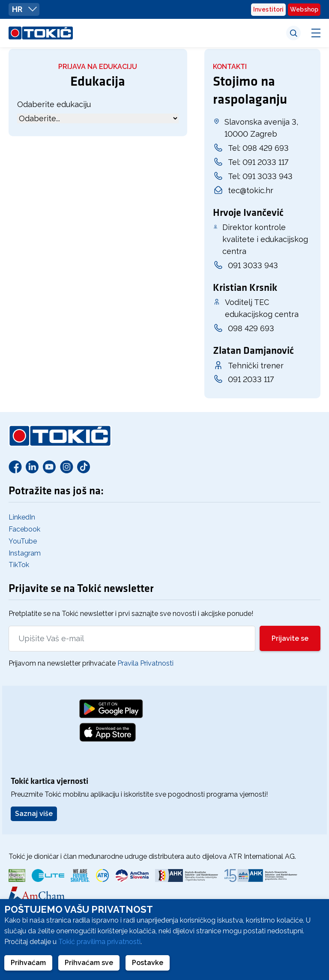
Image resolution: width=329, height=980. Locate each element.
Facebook (24, 529)
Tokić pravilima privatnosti (99, 942)
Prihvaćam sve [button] (89, 963)
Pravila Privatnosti (145, 663)
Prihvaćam (28, 963)
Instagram (25, 553)
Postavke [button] (148, 963)
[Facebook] (15, 466)
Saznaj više (34, 814)
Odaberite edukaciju (54, 104)
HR (24, 9)
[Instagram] (66, 466)
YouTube (23, 541)
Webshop (304, 9)
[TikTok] (84, 466)
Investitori (268, 9)
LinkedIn (22, 517)
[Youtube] (49, 466)
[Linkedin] (32, 466)
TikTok (19, 565)
